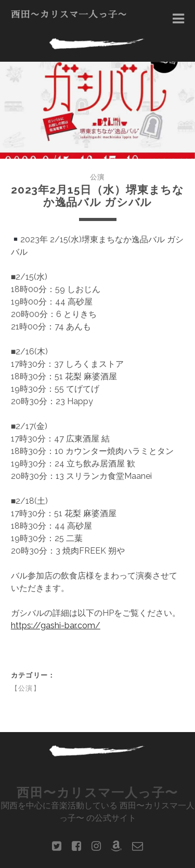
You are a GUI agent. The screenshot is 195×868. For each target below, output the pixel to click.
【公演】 (26, 688)
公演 (97, 177)
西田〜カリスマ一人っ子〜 (69, 15)
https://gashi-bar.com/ (56, 625)
